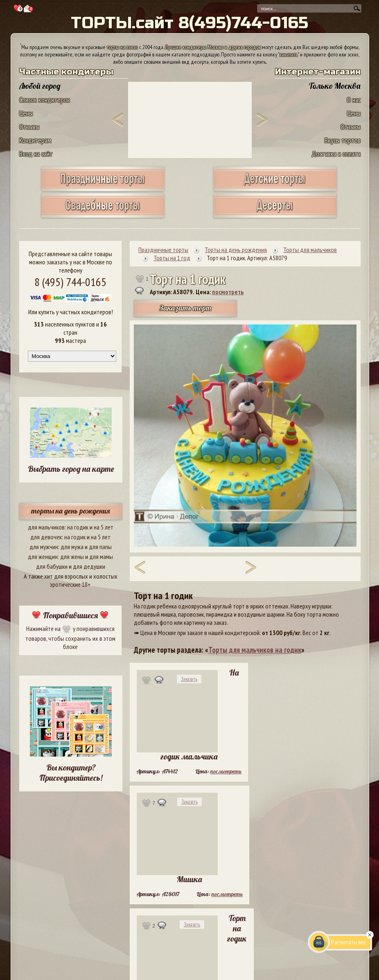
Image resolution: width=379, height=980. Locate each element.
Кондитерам (35, 140)
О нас (354, 100)
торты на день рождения (71, 511)
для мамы (101, 556)
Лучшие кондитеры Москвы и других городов (213, 47)
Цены (26, 113)
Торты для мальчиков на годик (255, 650)
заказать (289, 54)
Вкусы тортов (343, 140)
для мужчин (44, 547)
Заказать (189, 679)
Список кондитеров (45, 100)
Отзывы (29, 127)
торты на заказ (122, 47)
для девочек (46, 537)
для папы (100, 547)
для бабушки (52, 566)
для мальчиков (46, 527)
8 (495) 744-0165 (70, 282)
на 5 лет (104, 527)
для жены (72, 556)
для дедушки (89, 566)
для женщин (43, 556)
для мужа (72, 547)
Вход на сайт (36, 154)
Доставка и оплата (336, 154)
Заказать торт (185, 308)
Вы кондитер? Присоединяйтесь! (71, 773)
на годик (78, 527)
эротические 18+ (70, 584)
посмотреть (228, 292)
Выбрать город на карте (71, 469)
